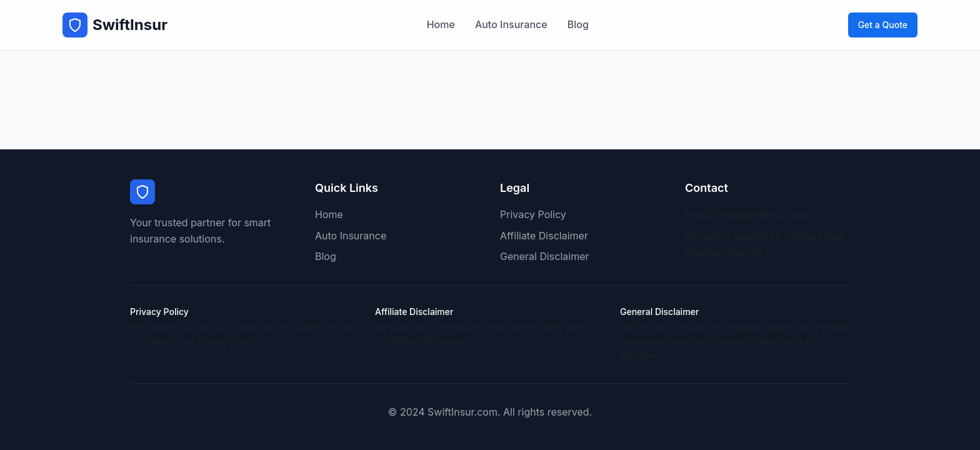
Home (441, 24)
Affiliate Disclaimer (544, 236)
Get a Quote (883, 25)
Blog (578, 24)
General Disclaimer (545, 256)
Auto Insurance (511, 24)
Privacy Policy (533, 214)
